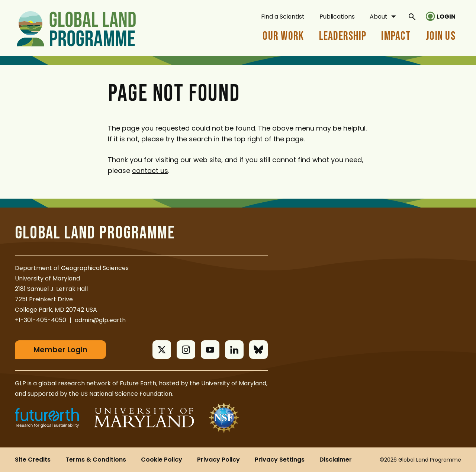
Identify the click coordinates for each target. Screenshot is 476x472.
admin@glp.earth (100, 320)
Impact (396, 36)
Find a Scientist (283, 17)
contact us (150, 171)
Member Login (60, 350)
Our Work (283, 36)
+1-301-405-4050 (41, 320)
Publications (337, 17)
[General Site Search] (412, 16)
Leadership (343, 36)
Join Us (441, 36)
